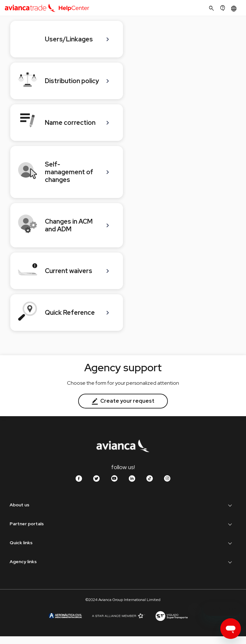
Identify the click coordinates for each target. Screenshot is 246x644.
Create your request (123, 401)
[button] (235, 9)
